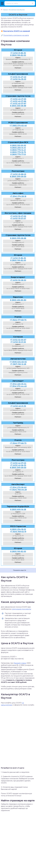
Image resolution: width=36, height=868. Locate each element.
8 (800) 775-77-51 (18, 154)
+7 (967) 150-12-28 (18, 364)
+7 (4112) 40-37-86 (18, 101)
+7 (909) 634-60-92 (18, 362)
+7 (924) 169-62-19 (18, 532)
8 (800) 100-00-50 (18, 145)
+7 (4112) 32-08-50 (18, 280)
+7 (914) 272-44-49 (18, 386)
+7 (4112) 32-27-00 (18, 216)
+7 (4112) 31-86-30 (18, 53)
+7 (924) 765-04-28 (18, 490)
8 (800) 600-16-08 (18, 509)
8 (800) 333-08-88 (18, 106)
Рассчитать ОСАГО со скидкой (17, 31)
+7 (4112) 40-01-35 (18, 406)
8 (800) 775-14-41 (18, 150)
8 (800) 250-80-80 (18, 300)
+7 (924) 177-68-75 (18, 320)
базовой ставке (20, 663)
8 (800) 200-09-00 (18, 176)
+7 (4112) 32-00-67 (18, 340)
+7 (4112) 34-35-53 (18, 79)
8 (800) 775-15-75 (18, 152)
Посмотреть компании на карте (16, 35)
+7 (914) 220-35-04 (18, 384)
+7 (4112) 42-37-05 (18, 463)
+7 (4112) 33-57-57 (18, 218)
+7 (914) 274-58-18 (18, 196)
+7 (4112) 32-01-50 (18, 342)
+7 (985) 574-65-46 (18, 126)
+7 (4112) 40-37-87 (18, 104)
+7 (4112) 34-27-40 (18, 77)
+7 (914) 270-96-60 (18, 487)
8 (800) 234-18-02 (18, 529)
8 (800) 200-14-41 (18, 148)
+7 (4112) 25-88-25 (18, 174)
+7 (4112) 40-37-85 (18, 99)
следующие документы (21, 609)
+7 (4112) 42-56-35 (18, 465)
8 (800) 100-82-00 (18, 55)
